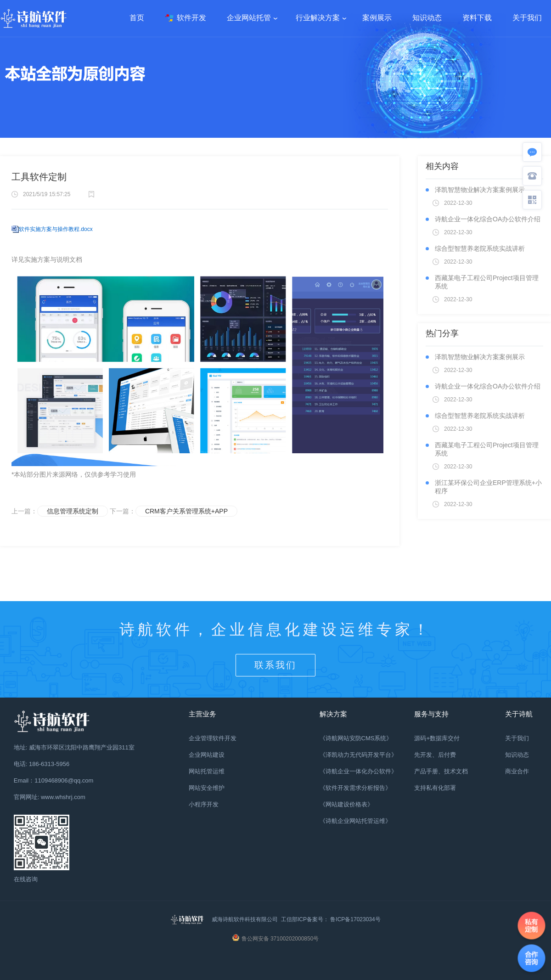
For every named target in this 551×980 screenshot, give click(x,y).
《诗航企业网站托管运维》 (355, 821)
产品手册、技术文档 (441, 771)
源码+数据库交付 (437, 738)
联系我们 (275, 665)
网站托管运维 (207, 771)
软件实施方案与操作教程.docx (56, 229)
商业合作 (517, 771)
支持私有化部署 (435, 788)
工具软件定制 (39, 177)
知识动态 (517, 755)
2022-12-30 (458, 203)
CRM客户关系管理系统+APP (186, 511)
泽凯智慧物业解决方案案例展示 (480, 190)
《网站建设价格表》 (346, 804)
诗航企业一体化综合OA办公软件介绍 (488, 219)
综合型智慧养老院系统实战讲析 (480, 248)
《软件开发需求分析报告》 (355, 788)
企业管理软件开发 (213, 738)
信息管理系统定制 (73, 511)
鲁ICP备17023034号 (355, 919)
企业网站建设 (207, 755)
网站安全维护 (207, 788)
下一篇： (137, 511)
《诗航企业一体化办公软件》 (358, 771)
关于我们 (517, 738)
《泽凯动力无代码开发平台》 (358, 755)
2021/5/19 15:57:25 (47, 194)
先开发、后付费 (435, 755)
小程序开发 (204, 804)
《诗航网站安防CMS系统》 (356, 738)
